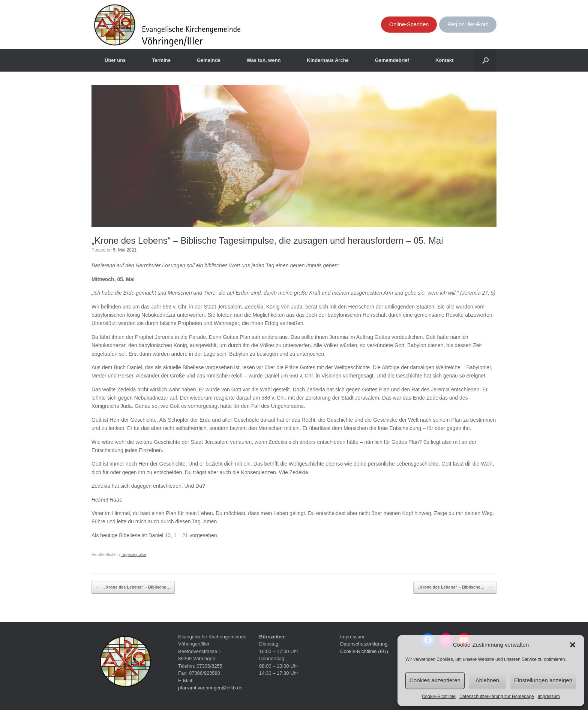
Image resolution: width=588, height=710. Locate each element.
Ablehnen (487, 680)
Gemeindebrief (392, 60)
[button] (573, 645)
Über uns (115, 60)
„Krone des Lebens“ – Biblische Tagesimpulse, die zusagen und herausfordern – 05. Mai (267, 240)
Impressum (549, 697)
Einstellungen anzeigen (543, 680)
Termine (161, 60)
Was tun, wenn (264, 60)
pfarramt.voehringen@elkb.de (210, 688)
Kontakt (444, 60)
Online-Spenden (409, 24)
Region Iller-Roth (468, 24)
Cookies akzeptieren (435, 680)
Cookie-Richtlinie (439, 697)
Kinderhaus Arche (328, 60)
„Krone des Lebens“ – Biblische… (133, 587)
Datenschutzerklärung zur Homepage (497, 697)
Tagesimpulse (133, 554)
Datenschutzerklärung (364, 644)
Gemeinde (209, 60)
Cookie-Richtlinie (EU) (364, 651)
